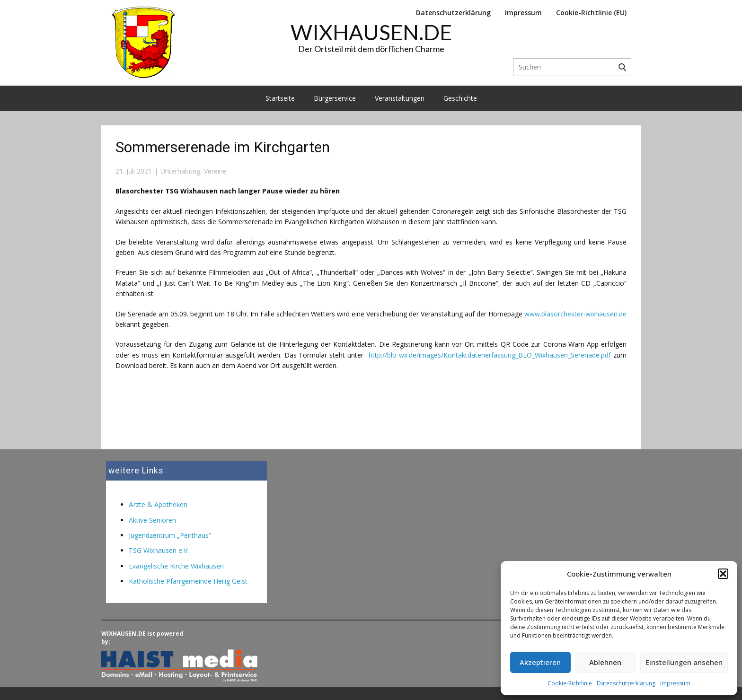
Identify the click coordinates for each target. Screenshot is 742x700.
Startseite (280, 98)
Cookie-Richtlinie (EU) (591, 13)
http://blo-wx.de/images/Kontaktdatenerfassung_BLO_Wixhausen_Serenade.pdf (491, 355)
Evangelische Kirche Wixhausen (176, 566)
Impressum (675, 683)
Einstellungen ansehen (684, 662)
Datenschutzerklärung (626, 683)
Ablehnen (605, 662)
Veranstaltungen (400, 98)
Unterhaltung (180, 171)
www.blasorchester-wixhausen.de (575, 314)
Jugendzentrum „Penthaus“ (170, 535)
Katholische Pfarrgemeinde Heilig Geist (188, 581)
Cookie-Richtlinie (570, 683)
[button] (723, 574)
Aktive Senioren (152, 520)
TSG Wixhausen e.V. (159, 550)
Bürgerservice (335, 98)
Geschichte (460, 98)
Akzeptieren (540, 662)
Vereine (215, 171)
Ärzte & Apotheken (158, 504)
